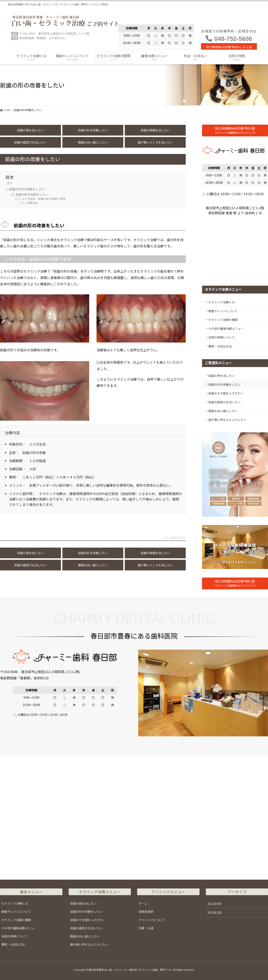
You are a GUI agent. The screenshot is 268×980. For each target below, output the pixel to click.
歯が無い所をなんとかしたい (227, 420)
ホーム (143, 903)
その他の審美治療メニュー (226, 328)
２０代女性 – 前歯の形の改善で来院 (44, 199)
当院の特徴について (222, 337)
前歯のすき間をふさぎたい (226, 393)
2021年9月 (214, 904)
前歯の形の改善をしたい (27, 189)
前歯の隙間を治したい (155, 130)
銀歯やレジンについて (223, 311)
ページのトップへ (175, 538)
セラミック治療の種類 (223, 320)
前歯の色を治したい (30, 130)
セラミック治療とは (222, 302)
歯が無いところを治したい (155, 142)
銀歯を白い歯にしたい (93, 142)
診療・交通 (146, 928)
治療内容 (32, 203)
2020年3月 (214, 913)
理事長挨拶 (146, 911)
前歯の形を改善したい (93, 130)
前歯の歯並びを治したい (30, 142)
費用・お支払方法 (220, 346)
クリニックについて (152, 920)
